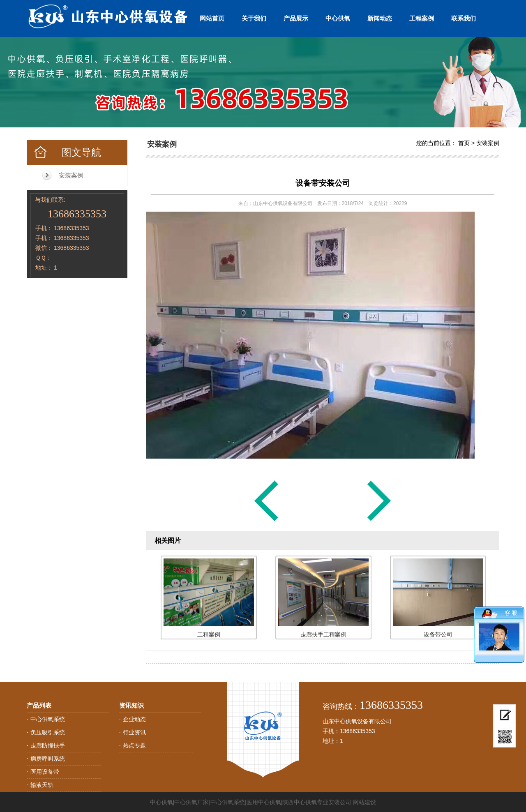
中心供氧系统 (48, 719)
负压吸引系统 (48, 732)
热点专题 (134, 745)
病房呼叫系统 (48, 759)
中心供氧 (338, 18)
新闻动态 (380, 18)
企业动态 (134, 719)
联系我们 (464, 18)
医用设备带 (45, 772)
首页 (464, 143)
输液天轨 (42, 785)
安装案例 (71, 175)
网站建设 (365, 802)
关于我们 (254, 18)
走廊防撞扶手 (48, 745)
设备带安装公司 (323, 183)
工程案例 (422, 18)
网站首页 (212, 18)
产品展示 (296, 18)
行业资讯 (134, 732)
